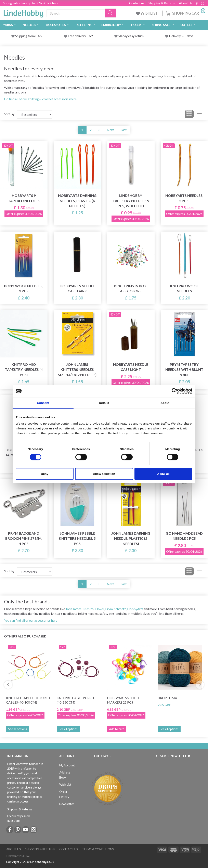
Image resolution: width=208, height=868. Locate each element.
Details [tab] (104, 403)
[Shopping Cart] (185, 13)
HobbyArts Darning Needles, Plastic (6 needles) (77, 201)
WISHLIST (147, 13)
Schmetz (120, 609)
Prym (109, 609)
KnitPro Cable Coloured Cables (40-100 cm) (28, 700)
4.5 (40, 36)
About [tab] (165, 403)
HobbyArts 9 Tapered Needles (24, 198)
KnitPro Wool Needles (184, 289)
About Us (186, 3)
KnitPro (88, 609)
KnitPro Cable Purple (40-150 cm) (76, 700)
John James (74, 609)
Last (124, 130)
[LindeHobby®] (23, 12)
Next (110, 130)
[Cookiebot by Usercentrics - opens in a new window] (175, 391)
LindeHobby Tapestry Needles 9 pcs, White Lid (131, 201)
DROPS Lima (167, 698)
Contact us (137, 3)
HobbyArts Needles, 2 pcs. (184, 198)
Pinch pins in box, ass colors (131, 289)
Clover (99, 609)
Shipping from (25, 36)
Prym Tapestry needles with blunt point (184, 370)
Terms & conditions (98, 849)
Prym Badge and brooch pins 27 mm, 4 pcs (24, 538)
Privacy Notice (18, 856)
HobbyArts (135, 609)
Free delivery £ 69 (80, 36)
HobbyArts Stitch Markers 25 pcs (123, 700)
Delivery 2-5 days (181, 36)
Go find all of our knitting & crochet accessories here (40, 99)
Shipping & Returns (162, 3)
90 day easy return (131, 36)
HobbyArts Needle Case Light (131, 367)
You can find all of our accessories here (31, 620)
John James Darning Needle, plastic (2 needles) (131, 538)
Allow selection (104, 474)
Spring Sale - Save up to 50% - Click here (31, 3)
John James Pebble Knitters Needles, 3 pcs (77, 538)
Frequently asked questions (18, 818)
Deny (45, 474)
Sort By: (10, 114)
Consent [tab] (43, 403)
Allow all (163, 474)
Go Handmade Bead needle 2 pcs (184, 536)
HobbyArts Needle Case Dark (77, 289)
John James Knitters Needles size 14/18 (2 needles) (77, 370)
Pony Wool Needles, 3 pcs (24, 289)
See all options (18, 729)
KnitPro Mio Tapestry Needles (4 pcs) (24, 370)
